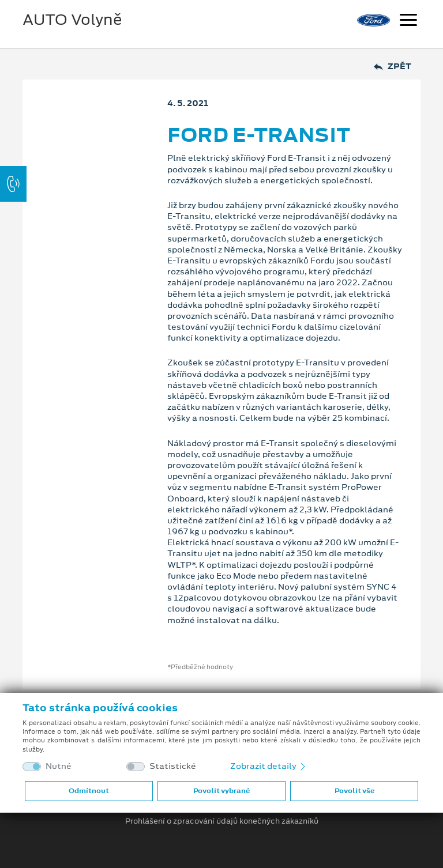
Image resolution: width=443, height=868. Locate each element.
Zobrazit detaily (269, 766)
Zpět (393, 67)
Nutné (59, 766)
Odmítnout (89, 791)
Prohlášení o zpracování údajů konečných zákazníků (222, 821)
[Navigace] (408, 21)
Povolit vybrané (221, 791)
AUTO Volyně (72, 20)
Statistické (173, 766)
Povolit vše (354, 791)
